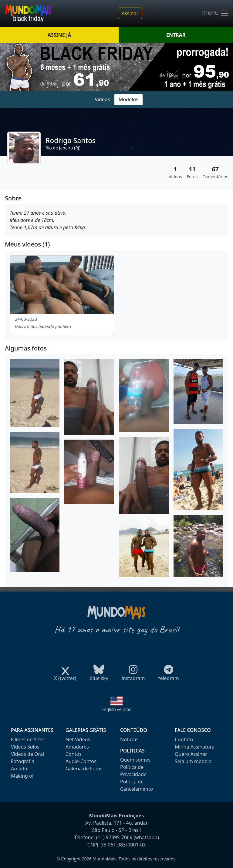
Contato (184, 739)
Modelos (128, 99)
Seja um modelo (193, 761)
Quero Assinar (191, 754)
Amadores (77, 747)
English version (116, 709)
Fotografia (23, 761)
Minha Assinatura (195, 747)
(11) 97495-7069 (114, 837)
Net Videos (78, 739)
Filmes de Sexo (28, 739)
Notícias (129, 739)
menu (216, 13)
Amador (20, 769)
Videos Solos (25, 747)
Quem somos (135, 760)
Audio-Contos (81, 761)
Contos (74, 754)
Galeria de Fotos (84, 769)
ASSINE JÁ (59, 35)
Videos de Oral (27, 754)
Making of (22, 776)
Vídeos (102, 99)
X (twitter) (65, 676)
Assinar (130, 13)
